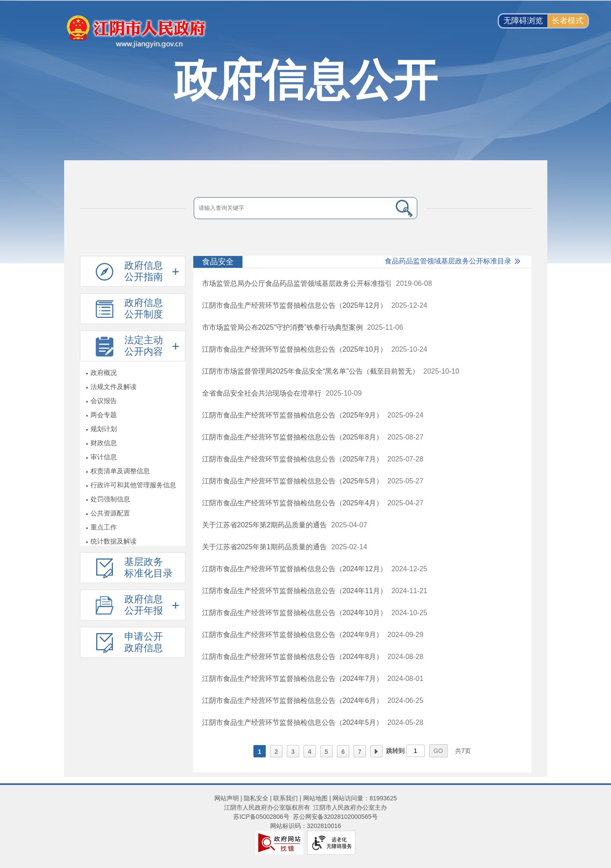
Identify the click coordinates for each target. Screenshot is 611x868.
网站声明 (227, 798)
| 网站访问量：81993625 (362, 798)
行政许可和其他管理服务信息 (133, 485)
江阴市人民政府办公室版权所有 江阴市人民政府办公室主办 (306, 807)
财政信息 (104, 443)
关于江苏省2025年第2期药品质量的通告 (265, 525)
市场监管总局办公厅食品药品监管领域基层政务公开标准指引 (297, 283)
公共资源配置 (110, 513)
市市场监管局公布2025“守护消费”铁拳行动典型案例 (282, 327)
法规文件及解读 (114, 387)
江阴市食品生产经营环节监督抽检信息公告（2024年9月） (293, 635)
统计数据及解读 (114, 541)
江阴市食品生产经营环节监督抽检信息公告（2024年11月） (295, 591)
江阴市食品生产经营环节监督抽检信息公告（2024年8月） (293, 657)
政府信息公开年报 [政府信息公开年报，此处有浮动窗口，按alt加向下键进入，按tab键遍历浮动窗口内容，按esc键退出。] (144, 605)
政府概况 (104, 373)
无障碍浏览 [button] (523, 21)
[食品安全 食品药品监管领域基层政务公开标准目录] (362, 262)
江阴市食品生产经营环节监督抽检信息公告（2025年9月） (293, 415)
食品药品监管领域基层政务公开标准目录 (448, 261)
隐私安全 (256, 798)
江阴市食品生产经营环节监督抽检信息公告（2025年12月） (295, 305)
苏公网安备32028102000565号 (335, 817)
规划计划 (104, 429)
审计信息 (104, 457)
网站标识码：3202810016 (306, 826)
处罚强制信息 (110, 499)
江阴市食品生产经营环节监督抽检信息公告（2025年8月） (293, 437)
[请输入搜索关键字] (292, 208)
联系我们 (286, 798)
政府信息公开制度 (144, 308)
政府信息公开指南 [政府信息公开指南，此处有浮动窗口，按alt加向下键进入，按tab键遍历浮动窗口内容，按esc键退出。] (144, 271)
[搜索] (404, 208)
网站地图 (315, 798)
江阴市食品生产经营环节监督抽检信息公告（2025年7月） (293, 459)
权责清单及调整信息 (120, 471)
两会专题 (104, 415)
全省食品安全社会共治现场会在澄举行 (262, 393)
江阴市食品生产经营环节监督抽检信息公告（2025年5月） (293, 481)
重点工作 (104, 527)
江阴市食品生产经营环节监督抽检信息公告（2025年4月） (293, 503)
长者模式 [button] (568, 21)
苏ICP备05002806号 (261, 817)
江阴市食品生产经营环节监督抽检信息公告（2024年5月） (293, 722)
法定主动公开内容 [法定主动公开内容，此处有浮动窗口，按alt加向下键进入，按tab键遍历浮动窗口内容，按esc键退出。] (144, 346)
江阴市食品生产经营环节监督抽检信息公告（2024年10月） (295, 613)
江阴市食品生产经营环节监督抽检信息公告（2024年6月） (293, 701)
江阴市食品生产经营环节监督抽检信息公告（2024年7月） (293, 679)
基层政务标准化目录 (148, 567)
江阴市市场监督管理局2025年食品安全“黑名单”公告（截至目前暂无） (311, 371)
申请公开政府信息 (144, 642)
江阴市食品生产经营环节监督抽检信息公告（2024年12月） (295, 569)
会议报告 (104, 401)
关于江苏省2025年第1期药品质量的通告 (265, 547)
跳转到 (395, 751)
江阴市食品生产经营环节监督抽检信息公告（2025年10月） (295, 349)
